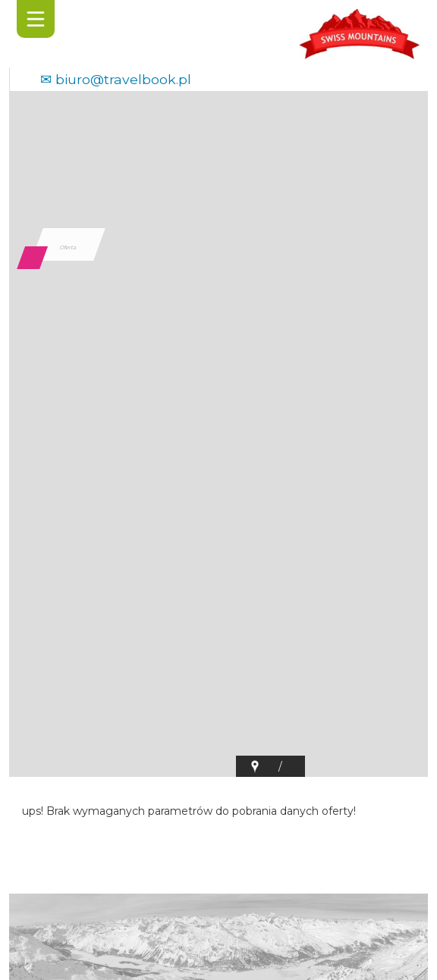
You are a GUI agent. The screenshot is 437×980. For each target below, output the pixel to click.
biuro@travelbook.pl (123, 79)
